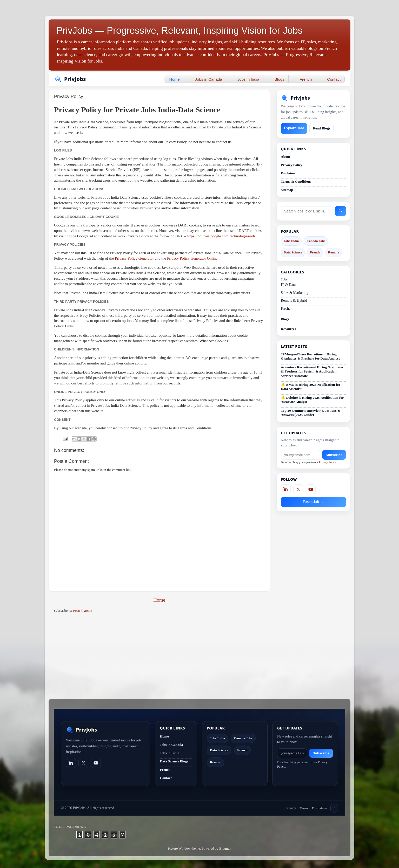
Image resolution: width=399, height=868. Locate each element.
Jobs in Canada (209, 79)
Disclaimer (289, 173)
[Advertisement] (159, 657)
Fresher (286, 309)
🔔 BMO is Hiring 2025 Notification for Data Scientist (311, 387)
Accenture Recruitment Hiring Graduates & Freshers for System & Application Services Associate (312, 371)
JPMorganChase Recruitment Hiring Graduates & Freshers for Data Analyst (310, 356)
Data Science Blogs (174, 761)
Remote (334, 252)
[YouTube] (311, 489)
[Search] (341, 211)
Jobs (284, 279)
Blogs (280, 79)
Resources (288, 329)
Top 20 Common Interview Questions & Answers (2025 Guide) (311, 413)
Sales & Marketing (295, 293)
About (285, 157)
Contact (334, 79)
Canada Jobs (316, 241)
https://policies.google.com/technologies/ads (221, 236)
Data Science (293, 252)
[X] (298, 489)
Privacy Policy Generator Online (192, 258)
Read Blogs (321, 128)
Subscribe (334, 455)
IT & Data (288, 285)
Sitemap (287, 190)
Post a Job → (313, 502)
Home (175, 79)
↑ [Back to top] (334, 808)
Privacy (291, 808)
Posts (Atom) (82, 611)
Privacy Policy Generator (134, 258)
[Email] (300, 455)
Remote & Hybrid (294, 301)
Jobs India (291, 241)
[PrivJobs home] (82, 730)
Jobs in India (248, 79)
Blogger (225, 848)
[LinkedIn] (286, 489)
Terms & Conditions (296, 181)
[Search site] (307, 211)
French (306, 79)
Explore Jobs (294, 128)
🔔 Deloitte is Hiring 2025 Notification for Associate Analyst (312, 400)
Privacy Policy (292, 165)
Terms (304, 808)
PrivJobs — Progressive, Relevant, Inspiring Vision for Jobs (179, 30)
